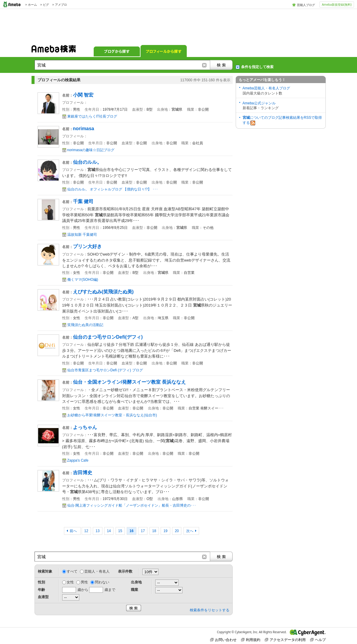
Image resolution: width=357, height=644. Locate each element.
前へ (74, 531)
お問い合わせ (223, 640)
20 (177, 531)
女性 (70, 582)
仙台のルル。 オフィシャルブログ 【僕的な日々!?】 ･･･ (113, 189)
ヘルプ (318, 640)
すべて (72, 571)
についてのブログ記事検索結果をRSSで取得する (282, 120)
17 (143, 531)
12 (86, 531)
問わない (102, 582)
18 (154, 531)
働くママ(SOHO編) (83, 280)
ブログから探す (117, 51)
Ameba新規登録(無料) (337, 4)
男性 (84, 582)
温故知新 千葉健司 (82, 235)
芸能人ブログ (306, 5)
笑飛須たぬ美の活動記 (85, 325)
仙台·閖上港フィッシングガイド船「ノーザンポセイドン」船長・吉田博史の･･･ (132, 505)
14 (109, 531)
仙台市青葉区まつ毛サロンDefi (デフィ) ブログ (105, 370)
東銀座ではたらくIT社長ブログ (92, 116)
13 (97, 531)
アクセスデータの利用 (285, 640)
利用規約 (251, 640)
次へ (190, 531)
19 (165, 531)
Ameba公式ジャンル (259, 103)
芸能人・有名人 (97, 571)
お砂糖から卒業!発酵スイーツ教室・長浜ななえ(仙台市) (112, 415)
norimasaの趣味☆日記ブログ (91, 150)
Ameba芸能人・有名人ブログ (266, 88)
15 (120, 531)
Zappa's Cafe (78, 460)
